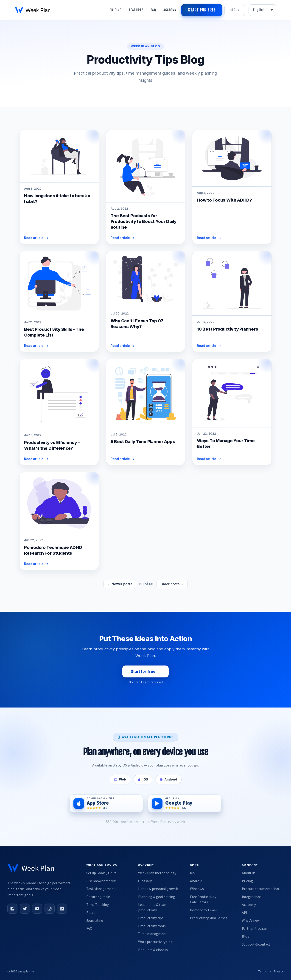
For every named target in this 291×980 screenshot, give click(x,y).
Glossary (145, 881)
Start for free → (145, 671)
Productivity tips (151, 918)
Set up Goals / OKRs (101, 873)
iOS (193, 873)
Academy (170, 10)
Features (136, 10)
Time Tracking (98, 905)
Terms (263, 971)
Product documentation (260, 889)
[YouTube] (37, 909)
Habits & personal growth (158, 889)
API (244, 913)
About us (249, 873)
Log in (235, 10)
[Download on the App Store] (106, 803)
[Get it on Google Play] (185, 803)
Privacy (279, 971)
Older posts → (172, 584)
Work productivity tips (155, 942)
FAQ (89, 928)
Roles (91, 913)
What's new (251, 920)
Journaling (95, 920)
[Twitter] (25, 909)
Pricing (116, 10)
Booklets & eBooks (153, 950)
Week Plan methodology (157, 873)
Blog (246, 936)
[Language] (262, 10)
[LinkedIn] (62, 909)
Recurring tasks (98, 897)
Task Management (101, 889)
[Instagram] (50, 909)
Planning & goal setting (157, 897)
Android (196, 881)
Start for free (202, 10)
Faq (153, 10)
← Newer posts (120, 584)
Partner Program (255, 928)
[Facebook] (12, 909)
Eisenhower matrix (101, 881)
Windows (197, 889)
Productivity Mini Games (209, 918)
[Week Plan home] (31, 868)
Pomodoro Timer (204, 910)
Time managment (152, 934)
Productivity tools (152, 926)
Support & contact (256, 944)
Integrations (252, 897)
